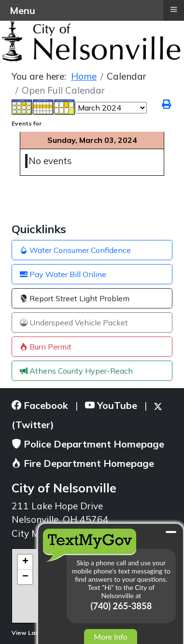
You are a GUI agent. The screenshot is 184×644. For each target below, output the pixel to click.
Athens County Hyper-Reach (76, 371)
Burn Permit (46, 347)
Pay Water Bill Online (63, 274)
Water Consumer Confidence (75, 250)
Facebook (40, 405)
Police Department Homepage (88, 444)
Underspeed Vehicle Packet (74, 322)
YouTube (111, 405)
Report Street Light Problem (75, 298)
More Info (110, 637)
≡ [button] (173, 9)
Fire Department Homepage (83, 463)
